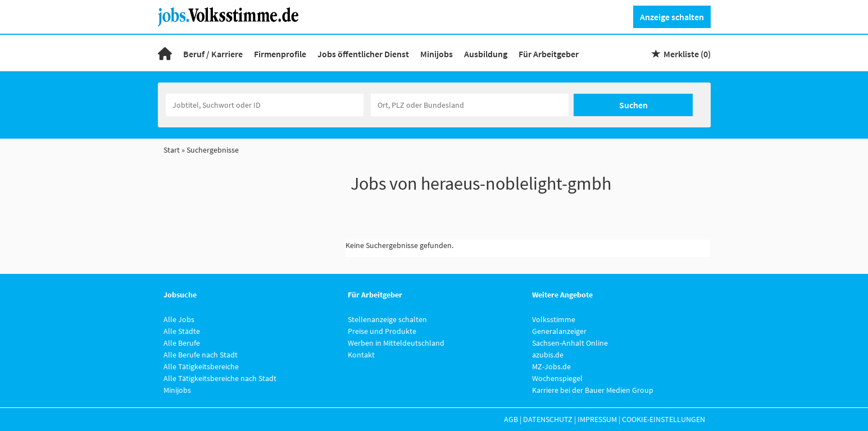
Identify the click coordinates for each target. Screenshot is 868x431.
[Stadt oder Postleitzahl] (470, 105)
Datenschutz (548, 419)
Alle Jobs (179, 319)
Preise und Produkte (382, 331)
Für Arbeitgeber (549, 54)
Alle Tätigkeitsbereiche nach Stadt (220, 378)
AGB (511, 419)
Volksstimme (554, 319)
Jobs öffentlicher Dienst (363, 54)
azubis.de (548, 355)
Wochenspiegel (557, 378)
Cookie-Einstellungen (664, 419)
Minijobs (437, 54)
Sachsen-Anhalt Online (570, 343)
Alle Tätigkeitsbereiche (201, 366)
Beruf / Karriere (213, 54)
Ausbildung (486, 54)
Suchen (633, 105)
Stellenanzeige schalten (387, 319)
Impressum (597, 419)
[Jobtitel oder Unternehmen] (265, 105)
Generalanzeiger (559, 331)
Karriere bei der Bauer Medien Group (593, 390)
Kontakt (361, 355)
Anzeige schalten (672, 17)
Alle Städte (182, 331)
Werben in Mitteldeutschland (396, 343)
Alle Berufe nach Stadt (201, 355)
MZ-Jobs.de (551, 366)
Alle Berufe (182, 343)
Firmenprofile (280, 54)
